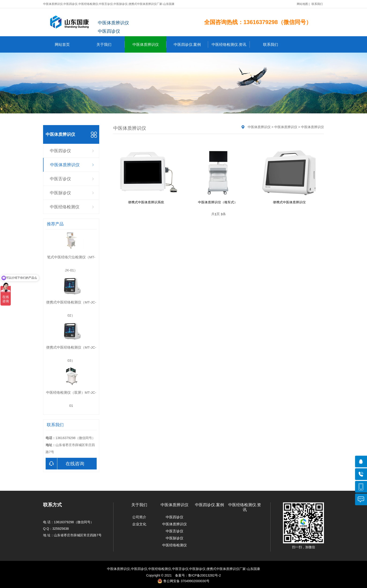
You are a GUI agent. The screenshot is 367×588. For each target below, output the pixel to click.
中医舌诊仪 (60, 179)
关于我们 (111, 44)
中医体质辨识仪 (149, 44)
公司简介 (139, 517)
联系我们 (317, 4)
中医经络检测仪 (65, 207)
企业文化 (139, 524)
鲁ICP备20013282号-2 (205, 575)
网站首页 (62, 45)
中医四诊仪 (60, 151)
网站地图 (302, 4)
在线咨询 (65, 464)
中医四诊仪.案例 (191, 44)
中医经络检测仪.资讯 (231, 44)
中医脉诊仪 (60, 193)
